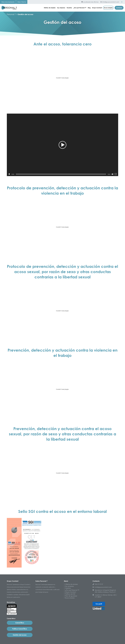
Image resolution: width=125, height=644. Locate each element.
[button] (62, 145)
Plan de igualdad (71, 596)
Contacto (119, 8)
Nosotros (69, 8)
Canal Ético (20, 623)
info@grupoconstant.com (110, 2)
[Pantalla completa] (116, 174)
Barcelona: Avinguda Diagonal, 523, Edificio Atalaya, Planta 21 (104, 591)
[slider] (61, 174)
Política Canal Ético (20, 629)
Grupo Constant (97, 8)
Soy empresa (61, 8)
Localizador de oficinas (90, 2)
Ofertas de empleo (50, 8)
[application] (62, 145)
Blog (89, 8)
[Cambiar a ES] (122, 2)
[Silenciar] (112, 174)
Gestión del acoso (20, 635)
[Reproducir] (9, 174)
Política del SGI (70, 594)
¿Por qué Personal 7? (80, 8)
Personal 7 (11, 14)
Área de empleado (8, 2)
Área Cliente (22, 2)
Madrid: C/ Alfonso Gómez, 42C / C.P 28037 (105, 596)
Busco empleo (108, 8)
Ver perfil (99, 604)
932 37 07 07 (98, 584)
